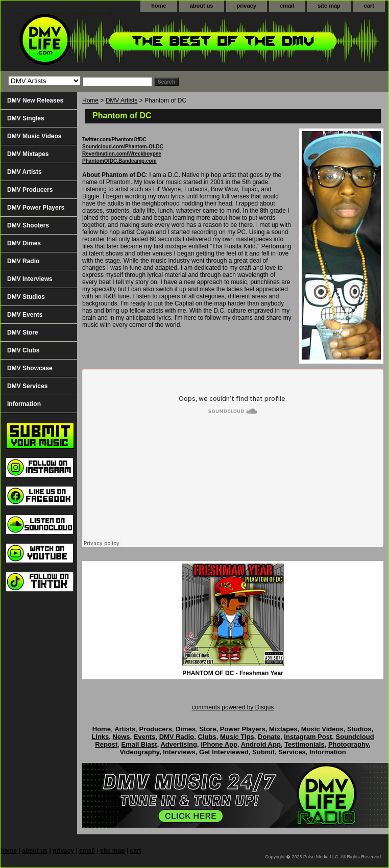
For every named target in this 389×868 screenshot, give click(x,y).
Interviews (179, 752)
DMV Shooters (28, 225)
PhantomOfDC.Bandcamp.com (119, 161)
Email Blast (139, 744)
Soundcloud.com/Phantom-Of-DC (123, 147)
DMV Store (23, 333)
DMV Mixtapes (28, 154)
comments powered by (233, 707)
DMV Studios (26, 297)
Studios (359, 729)
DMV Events (25, 315)
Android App (261, 744)
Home (90, 100)
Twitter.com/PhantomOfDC (114, 139)
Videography (139, 752)
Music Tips (237, 737)
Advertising (179, 744)
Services (292, 752)
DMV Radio (23, 261)
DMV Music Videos (34, 136)
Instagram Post (308, 737)
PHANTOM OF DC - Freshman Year (233, 673)
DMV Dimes (24, 243)
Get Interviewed (224, 752)
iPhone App (219, 744)
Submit (263, 752)
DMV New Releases (35, 100)
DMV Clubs (23, 350)
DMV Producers (30, 190)
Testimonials (305, 744)
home (159, 6)
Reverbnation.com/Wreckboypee (122, 154)
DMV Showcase (30, 368)
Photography (348, 744)
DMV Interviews (30, 279)
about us (202, 6)
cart (369, 6)
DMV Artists (122, 100)
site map (329, 6)
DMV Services (27, 386)
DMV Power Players (36, 208)
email (287, 6)
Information (24, 404)
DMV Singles (26, 118)
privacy (247, 6)
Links (100, 737)
